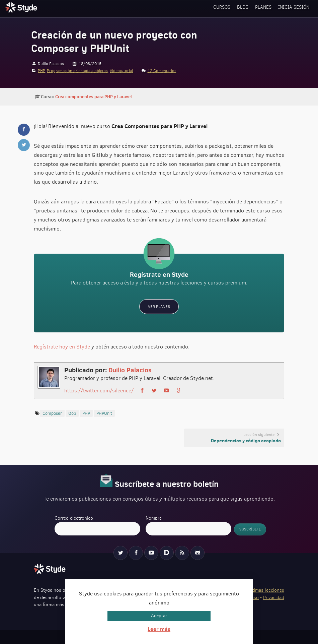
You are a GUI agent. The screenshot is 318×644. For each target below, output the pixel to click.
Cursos (225, 8)
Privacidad (274, 597)
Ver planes (159, 306)
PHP (41, 71)
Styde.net (22, 7)
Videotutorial (121, 71)
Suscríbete (250, 529)
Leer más (159, 629)
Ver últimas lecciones (262, 590)
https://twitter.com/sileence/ (99, 390)
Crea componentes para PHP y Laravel (93, 96)
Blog (245, 8)
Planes (265, 8)
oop (72, 413)
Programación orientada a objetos (77, 71)
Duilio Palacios (130, 369)
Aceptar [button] (159, 616)
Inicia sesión (294, 8)
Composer (52, 413)
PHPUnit (104, 413)
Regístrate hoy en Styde (62, 346)
